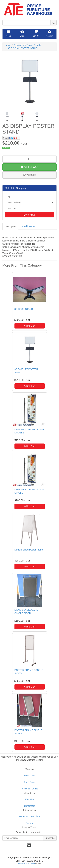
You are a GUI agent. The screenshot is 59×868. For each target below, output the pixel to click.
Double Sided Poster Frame (29, 550)
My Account (29, 775)
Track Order (29, 782)
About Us (30, 799)
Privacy (30, 823)
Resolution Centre (29, 789)
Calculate (29, 215)
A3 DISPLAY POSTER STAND (23, 48)
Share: (11, 138)
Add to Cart (29, 167)
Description (10, 226)
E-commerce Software (26, 863)
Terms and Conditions (29, 816)
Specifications (28, 226)
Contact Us (29, 806)
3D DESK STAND (24, 309)
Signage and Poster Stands (27, 45)
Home (8, 45)
